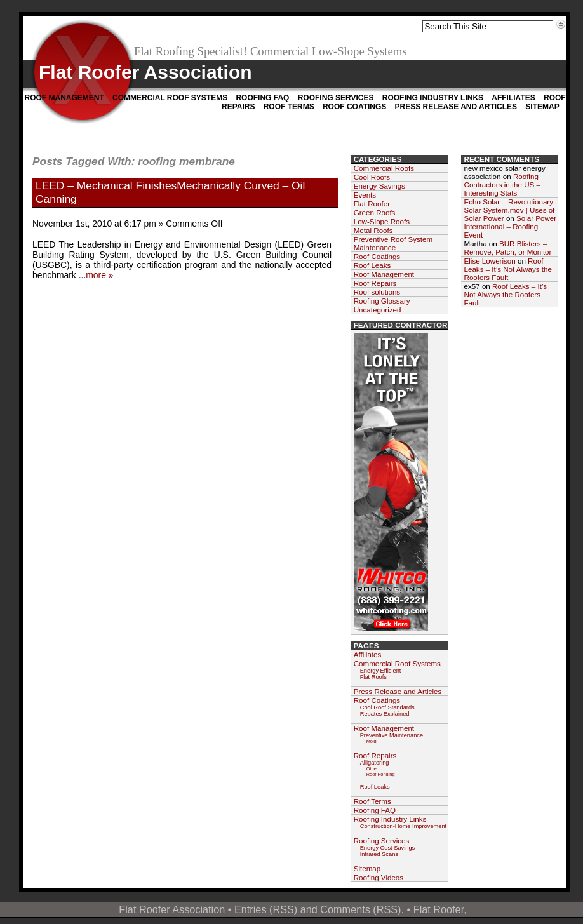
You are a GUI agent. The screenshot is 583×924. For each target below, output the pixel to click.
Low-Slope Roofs (382, 221)
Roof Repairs (375, 283)
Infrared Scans (379, 854)
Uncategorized (378, 310)
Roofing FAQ (262, 98)
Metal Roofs (373, 230)
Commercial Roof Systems (170, 98)
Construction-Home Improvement (403, 826)
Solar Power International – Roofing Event (511, 226)
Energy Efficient (381, 671)
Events (365, 195)
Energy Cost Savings (388, 848)
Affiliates (513, 98)
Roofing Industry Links (433, 98)
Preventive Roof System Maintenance (393, 243)
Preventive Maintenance (392, 735)
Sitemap (542, 107)
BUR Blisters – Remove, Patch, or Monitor (508, 248)
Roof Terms (289, 107)
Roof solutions (377, 292)
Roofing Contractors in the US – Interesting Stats (503, 184)
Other (372, 769)
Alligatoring (375, 763)
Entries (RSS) (266, 909)
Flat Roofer (372, 204)
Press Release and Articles (456, 107)
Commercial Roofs (384, 168)
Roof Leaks (372, 265)
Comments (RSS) (360, 909)
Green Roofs (375, 212)
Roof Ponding (381, 774)
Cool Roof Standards (387, 707)
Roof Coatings (354, 107)
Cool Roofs (372, 177)
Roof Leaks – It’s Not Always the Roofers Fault (508, 269)
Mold (372, 741)
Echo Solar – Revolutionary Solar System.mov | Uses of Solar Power (510, 210)
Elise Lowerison (490, 261)
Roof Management (64, 98)
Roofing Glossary (382, 301)
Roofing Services (336, 98)
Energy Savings (379, 186)
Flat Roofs (373, 677)
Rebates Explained (385, 714)
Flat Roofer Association (145, 72)
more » (99, 275)
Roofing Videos (379, 877)
